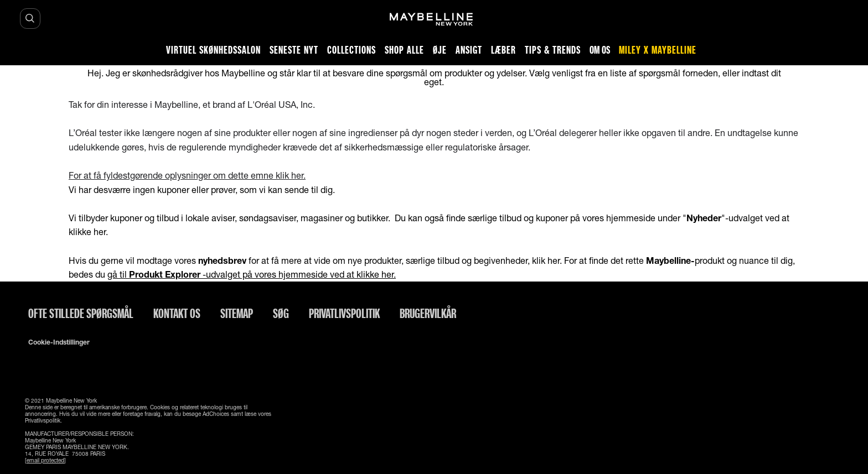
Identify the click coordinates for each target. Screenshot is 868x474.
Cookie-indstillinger (59, 342)
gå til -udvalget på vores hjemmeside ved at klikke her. (252, 274)
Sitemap (237, 313)
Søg (281, 313)
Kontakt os (177, 313)
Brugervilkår (428, 313)
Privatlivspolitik (344, 313)
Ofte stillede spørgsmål (81, 313)
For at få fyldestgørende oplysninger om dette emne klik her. (187, 175)
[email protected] (45, 460)
